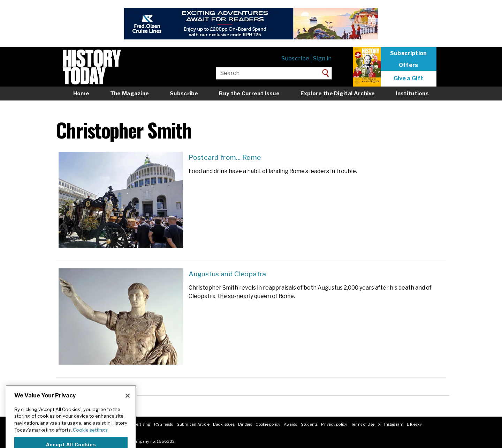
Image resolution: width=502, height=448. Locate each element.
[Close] (128, 405)
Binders (245, 424)
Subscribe (295, 58)
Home (81, 93)
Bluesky (414, 424)
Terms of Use (363, 424)
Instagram (394, 424)
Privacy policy (334, 424)
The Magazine (130, 93)
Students (309, 424)
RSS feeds (164, 424)
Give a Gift (409, 79)
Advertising (140, 424)
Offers (409, 65)
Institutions (412, 93)
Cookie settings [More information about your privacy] (90, 439)
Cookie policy (268, 424)
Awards (290, 424)
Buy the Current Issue (249, 93)
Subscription (409, 53)
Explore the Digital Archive (338, 93)
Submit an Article (193, 424)
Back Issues (224, 424)
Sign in (322, 58)
